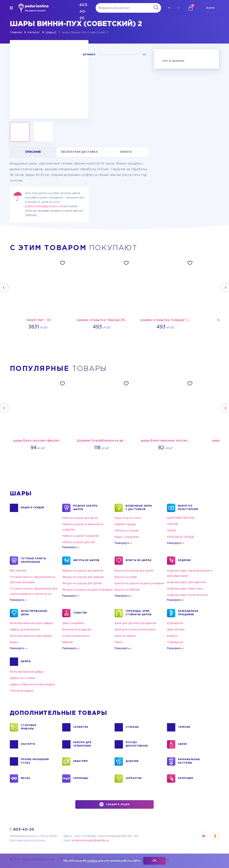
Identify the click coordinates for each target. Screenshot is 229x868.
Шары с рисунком (127, 537)
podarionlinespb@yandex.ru (42, 206)
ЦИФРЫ (26, 662)
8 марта (172, 636)
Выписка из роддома (77, 629)
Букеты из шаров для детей (134, 571)
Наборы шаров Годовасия (81, 536)
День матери (176, 629)
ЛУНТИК (173, 524)
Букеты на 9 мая (126, 577)
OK (215, 836)
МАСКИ (25, 779)
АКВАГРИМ (80, 761)
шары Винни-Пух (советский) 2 (85, 32)
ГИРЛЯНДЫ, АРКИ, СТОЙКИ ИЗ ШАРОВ (139, 613)
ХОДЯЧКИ (184, 561)
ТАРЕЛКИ (184, 727)
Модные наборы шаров (85, 508)
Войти (210, 8)
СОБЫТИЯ (80, 613)
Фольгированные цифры (27, 672)
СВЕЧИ (182, 744)
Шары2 (51, 32)
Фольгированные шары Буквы (31, 636)
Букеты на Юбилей (127, 590)
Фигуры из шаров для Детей (82, 583)
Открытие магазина (76, 636)
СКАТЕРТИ (28, 744)
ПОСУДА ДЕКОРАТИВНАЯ (137, 744)
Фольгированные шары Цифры (32, 623)
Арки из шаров (125, 636)
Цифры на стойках (23, 678)
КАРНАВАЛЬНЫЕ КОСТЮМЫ (189, 761)
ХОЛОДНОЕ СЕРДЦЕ (181, 537)
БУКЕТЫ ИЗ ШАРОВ (139, 561)
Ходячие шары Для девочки (187, 582)
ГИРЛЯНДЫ (81, 779)
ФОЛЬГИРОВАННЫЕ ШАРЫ (34, 613)
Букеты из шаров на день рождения (140, 583)
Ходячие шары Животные (185, 588)
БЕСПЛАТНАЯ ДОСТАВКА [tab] (79, 152)
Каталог (34, 32)
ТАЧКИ (172, 530)
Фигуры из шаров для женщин (83, 577)
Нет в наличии (173, 61)
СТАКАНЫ (132, 727)
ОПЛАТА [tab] (126, 152)
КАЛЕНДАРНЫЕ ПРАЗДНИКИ (188, 613)
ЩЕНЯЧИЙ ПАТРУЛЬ (181, 518)
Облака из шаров (127, 530)
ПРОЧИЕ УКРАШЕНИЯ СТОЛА (35, 761)
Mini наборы (18, 571)
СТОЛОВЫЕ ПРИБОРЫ (29, 727)
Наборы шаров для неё (78, 542)
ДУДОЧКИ (132, 761)
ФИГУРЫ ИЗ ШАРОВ (86, 561)
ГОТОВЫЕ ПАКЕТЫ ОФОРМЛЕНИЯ (34, 561)
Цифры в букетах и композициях (32, 684)
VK (204, 836)
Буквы (14, 642)
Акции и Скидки (33, 508)
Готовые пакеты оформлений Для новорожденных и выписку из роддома (34, 594)
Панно (119, 642)
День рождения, (73, 623)
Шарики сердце (125, 524)
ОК (154, 861)
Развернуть (69, 547)
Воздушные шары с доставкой (139, 508)
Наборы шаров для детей (80, 518)
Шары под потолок (128, 518)
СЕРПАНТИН (134, 779)
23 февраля (175, 623)
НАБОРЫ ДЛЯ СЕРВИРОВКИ (82, 744)
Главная (16, 32)
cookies (92, 861)
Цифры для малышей (25, 629)
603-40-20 (24, 829)
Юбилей (68, 642)
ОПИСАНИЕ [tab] (33, 152)
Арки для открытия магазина (135, 629)
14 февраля (175, 642)
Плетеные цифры (22, 691)
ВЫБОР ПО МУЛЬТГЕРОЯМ (188, 508)
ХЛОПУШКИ (186, 779)
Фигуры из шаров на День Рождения (87, 590)
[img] (11, 8)
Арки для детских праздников (136, 623)
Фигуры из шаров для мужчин (83, 571)
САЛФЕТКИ (81, 727)
